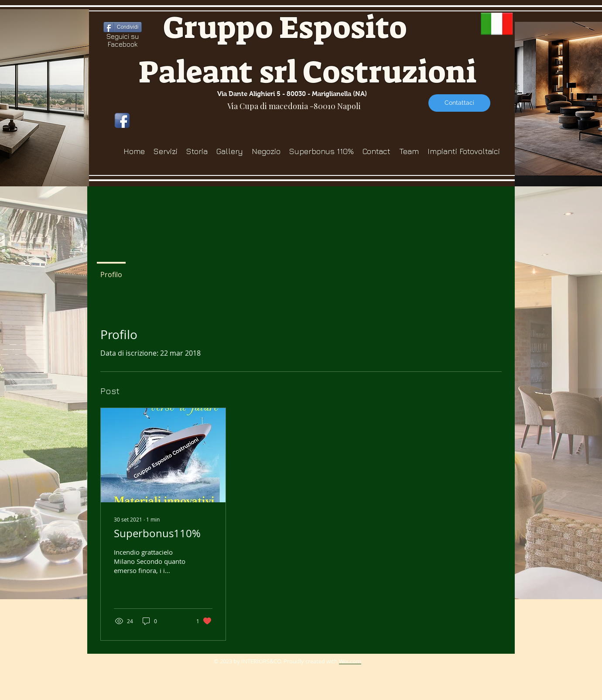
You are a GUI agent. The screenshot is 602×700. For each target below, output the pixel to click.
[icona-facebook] (122, 120)
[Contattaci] (459, 103)
